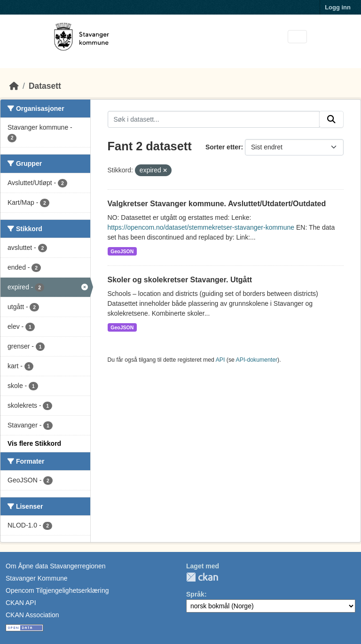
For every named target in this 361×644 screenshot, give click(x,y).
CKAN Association (32, 615)
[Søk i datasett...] (214, 119)
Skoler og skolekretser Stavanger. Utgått (180, 280)
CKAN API (21, 603)
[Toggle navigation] (297, 37)
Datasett (45, 86)
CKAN (202, 577)
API (220, 360)
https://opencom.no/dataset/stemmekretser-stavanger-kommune (201, 227)
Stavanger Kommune (37, 578)
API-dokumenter (257, 360)
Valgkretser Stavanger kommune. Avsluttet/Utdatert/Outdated (217, 204)
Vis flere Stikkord (34, 443)
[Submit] (331, 119)
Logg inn (338, 7)
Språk (195, 594)
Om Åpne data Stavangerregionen (55, 566)
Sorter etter (223, 147)
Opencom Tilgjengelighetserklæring (57, 590)
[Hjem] (14, 86)
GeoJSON (122, 251)
